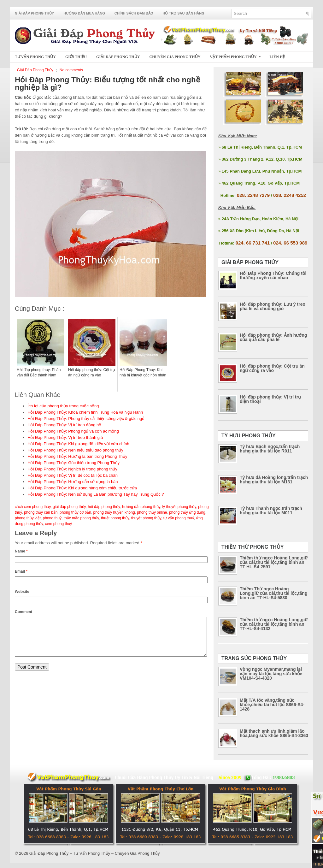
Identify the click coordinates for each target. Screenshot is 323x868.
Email (21, 571)
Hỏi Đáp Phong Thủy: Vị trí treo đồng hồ (64, 425)
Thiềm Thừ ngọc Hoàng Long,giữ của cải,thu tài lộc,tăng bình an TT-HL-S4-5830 (273, 593)
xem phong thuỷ (59, 524)
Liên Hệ (277, 57)
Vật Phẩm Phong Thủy (237, 55)
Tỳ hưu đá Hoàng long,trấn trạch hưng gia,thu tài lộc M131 (274, 480)
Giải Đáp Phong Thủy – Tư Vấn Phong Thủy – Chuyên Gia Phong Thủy (95, 853)
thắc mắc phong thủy (81, 518)
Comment (23, 612)
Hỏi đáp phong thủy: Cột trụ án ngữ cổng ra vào (272, 368)
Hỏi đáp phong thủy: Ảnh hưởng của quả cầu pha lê (273, 337)
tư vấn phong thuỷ (179, 518)
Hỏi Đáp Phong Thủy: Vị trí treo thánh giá (65, 437)
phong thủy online (152, 512)
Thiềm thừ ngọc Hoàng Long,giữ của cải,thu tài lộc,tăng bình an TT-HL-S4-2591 (274, 562)
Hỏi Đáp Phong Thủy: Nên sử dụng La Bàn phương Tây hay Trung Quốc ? (96, 494)
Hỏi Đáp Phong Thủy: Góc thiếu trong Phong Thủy (73, 463)
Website (22, 592)
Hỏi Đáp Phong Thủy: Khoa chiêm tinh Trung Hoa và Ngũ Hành (85, 412)
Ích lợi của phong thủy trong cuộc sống (63, 406)
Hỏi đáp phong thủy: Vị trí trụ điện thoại (270, 399)
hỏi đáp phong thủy (104, 507)
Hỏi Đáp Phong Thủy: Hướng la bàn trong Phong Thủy (77, 456)
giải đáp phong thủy (69, 507)
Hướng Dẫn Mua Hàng (84, 13)
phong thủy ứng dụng (187, 512)
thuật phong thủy (115, 518)
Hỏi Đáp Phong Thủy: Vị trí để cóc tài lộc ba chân (73, 475)
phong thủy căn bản (41, 512)
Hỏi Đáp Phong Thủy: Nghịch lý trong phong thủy (72, 469)
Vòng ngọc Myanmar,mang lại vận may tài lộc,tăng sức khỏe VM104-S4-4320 (271, 674)
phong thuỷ (52, 518)
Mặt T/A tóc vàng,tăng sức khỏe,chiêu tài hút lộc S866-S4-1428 (272, 705)
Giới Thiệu (76, 57)
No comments (71, 70)
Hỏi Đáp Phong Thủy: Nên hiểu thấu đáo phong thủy (75, 450)
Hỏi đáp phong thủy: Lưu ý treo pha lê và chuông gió (273, 306)
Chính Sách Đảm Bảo (134, 13)
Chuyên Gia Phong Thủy (175, 57)
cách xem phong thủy (33, 507)
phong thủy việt (28, 518)
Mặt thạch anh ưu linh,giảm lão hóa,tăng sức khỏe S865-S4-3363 (274, 733)
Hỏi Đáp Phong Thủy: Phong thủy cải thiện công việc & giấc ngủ (86, 419)
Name (21, 551)
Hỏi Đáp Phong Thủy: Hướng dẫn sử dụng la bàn (73, 482)
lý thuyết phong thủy (179, 507)
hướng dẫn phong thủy (141, 507)
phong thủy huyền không (114, 512)
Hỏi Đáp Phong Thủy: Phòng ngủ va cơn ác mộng (73, 431)
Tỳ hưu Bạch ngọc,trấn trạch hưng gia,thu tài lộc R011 (270, 449)
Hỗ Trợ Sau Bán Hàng (184, 13)
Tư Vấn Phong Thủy (35, 57)
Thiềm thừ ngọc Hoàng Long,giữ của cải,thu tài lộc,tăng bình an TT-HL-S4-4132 (274, 624)
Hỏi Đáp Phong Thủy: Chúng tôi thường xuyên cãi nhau (273, 275)
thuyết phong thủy (146, 518)
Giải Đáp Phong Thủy (34, 13)
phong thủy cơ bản (75, 512)
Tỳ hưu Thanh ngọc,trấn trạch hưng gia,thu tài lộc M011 (271, 511)
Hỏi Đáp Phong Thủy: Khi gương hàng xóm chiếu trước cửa (82, 488)
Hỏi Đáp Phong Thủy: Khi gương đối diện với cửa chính (78, 444)
